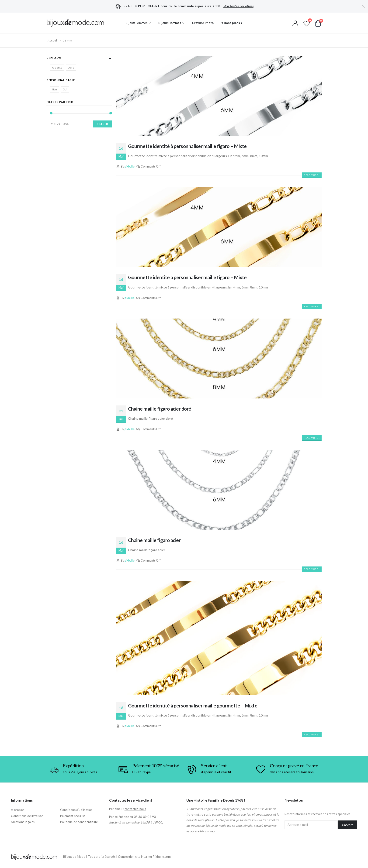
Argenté (57, 67)
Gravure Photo (203, 23)
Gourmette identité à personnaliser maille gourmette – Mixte (193, 705)
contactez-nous (135, 809)
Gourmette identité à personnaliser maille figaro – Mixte (187, 146)
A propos (18, 810)
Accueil (53, 40)
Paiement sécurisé (73, 816)
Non (55, 89)
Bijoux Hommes (170, 23)
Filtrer (102, 124)
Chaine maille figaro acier (154, 540)
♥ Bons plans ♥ (232, 23)
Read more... (312, 175)
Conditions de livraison (27, 816)
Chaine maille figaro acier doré (160, 409)
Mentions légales (23, 822)
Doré (71, 67)
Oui (65, 89)
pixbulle (130, 166)
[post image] (219, 96)
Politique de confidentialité (79, 822)
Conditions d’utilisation (76, 810)
